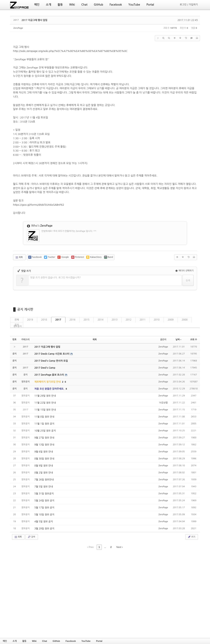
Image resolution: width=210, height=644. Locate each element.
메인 (5, 641)
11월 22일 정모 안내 (45, 403)
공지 (17, 325)
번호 (14, 340)
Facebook (71, 641)
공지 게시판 (25, 309)
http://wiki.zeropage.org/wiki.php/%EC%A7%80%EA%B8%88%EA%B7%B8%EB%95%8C (70, 51)
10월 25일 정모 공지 (45, 431)
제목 (95, 340)
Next (120, 547)
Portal (99, 641)
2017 (58, 320)
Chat (45, 641)
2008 (185, 320)
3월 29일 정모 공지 (44, 529)
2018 (44, 320)
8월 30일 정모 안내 (44, 459)
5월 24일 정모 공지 (44, 501)
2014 (100, 320)
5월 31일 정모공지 (44, 494)
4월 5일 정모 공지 (44, 522)
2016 (72, 320)
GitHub (56, 641)
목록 (19, 257)
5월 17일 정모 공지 (44, 508)
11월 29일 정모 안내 (45, 396)
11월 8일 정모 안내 (44, 417)
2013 (114, 320)
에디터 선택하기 (185, 271)
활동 (24, 641)
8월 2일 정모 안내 (44, 473)
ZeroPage (18, 28)
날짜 (179, 340)
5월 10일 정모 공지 (44, 515)
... (105, 547)
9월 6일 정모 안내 (44, 452)
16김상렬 (163, 403)
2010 (156, 320)
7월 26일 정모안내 (44, 480)
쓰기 (191, 537)
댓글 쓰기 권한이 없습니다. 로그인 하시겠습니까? (55, 278)
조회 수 (194, 340)
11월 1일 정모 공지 (44, 424)
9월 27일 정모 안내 (44, 438)
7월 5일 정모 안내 (44, 487)
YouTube (86, 641)
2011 (142, 320)
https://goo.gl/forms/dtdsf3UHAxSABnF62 (39, 205)
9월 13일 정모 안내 (44, 445)
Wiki (34, 641)
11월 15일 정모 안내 (45, 410)
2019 (30, 320)
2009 (171, 320)
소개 (15, 641)
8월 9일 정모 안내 (44, 466)
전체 (17, 320)
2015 (86, 320)
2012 (128, 320)
